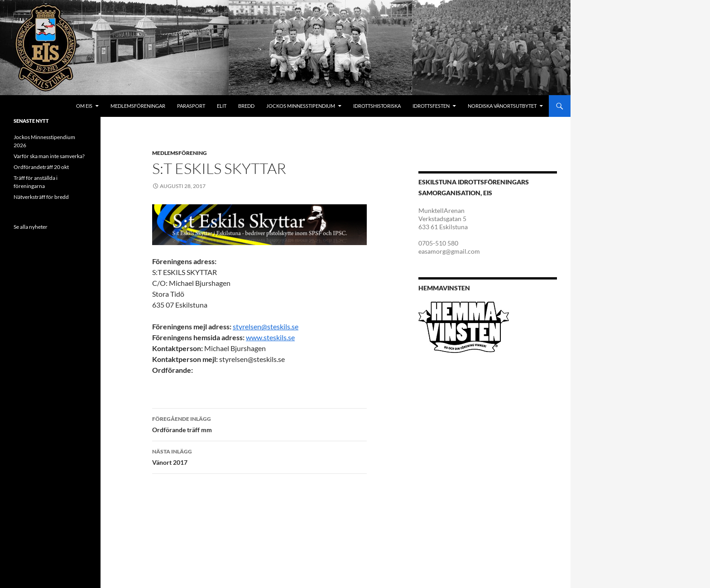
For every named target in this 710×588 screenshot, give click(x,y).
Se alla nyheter (31, 227)
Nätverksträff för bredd (41, 197)
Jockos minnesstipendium (301, 106)
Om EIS (84, 106)
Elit (222, 106)
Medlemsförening (180, 153)
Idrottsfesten (431, 106)
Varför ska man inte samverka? (49, 156)
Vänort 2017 (259, 456)
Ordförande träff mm (259, 424)
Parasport (191, 106)
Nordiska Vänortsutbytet (502, 106)
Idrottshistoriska (377, 106)
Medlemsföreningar (138, 106)
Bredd (246, 106)
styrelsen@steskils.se (266, 326)
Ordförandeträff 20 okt (41, 167)
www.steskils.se (270, 337)
